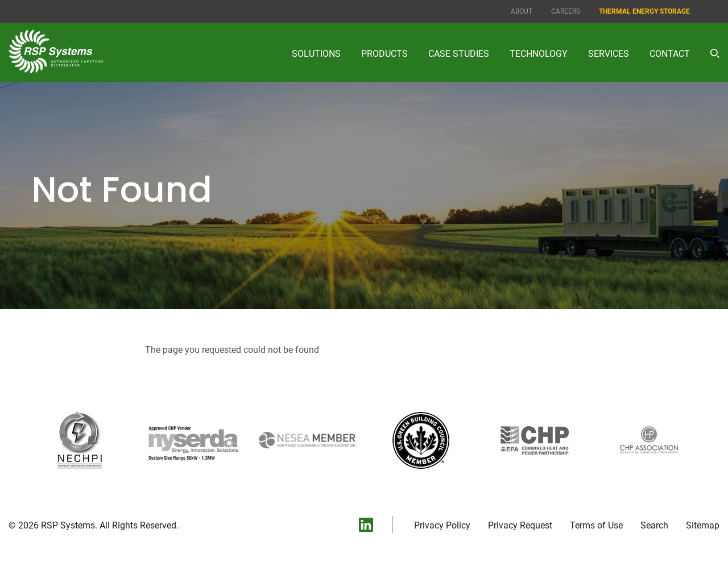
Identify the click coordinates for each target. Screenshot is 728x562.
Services (609, 54)
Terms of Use (596, 526)
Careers (566, 11)
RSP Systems (68, 525)
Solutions (316, 54)
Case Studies (459, 54)
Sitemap (703, 526)
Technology (539, 54)
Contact (670, 54)
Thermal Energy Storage (644, 11)
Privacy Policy (442, 526)
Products (384, 54)
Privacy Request (520, 526)
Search (654, 526)
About (522, 11)
